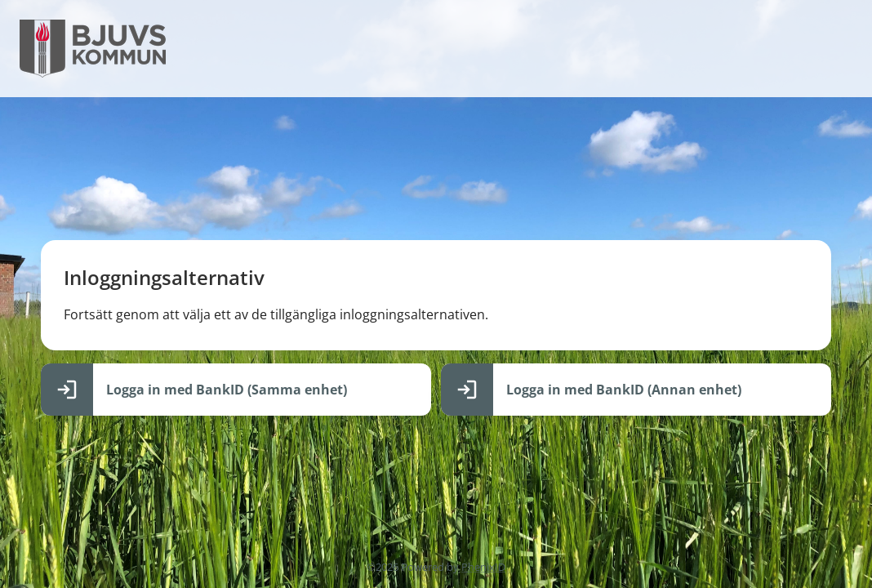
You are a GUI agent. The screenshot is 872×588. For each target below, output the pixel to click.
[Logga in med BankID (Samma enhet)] (236, 390)
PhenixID (483, 567)
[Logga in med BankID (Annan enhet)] (636, 390)
